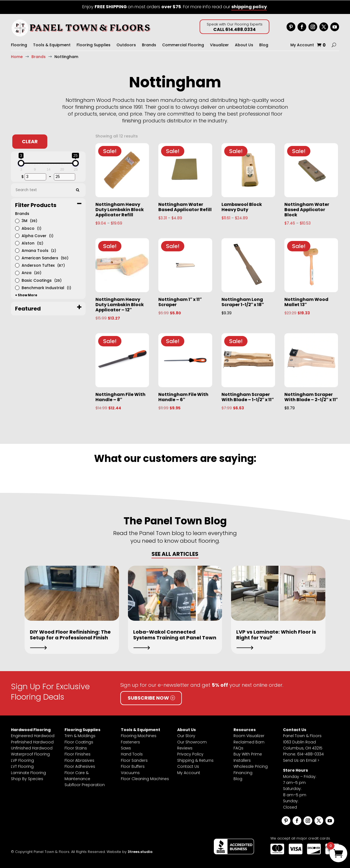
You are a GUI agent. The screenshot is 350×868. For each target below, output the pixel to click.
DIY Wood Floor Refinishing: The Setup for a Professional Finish (70, 635)
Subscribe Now (148, 698)
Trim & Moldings (80, 735)
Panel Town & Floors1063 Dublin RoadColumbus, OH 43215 (303, 742)
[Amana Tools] (17, 250)
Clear (30, 141)
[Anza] (17, 272)
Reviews (185, 748)
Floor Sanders (134, 760)
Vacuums (130, 772)
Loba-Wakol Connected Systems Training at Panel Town (175, 635)
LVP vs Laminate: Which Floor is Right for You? (276, 635)
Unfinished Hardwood (32, 748)
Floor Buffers (133, 766)
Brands (149, 45)
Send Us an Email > (301, 760)
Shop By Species (27, 778)
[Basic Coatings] (17, 280)
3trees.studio (140, 851)
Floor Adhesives (80, 766)
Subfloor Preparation (85, 784)
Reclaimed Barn (249, 742)
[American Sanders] (17, 257)
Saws (126, 748)
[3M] (17, 220)
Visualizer (219, 45)
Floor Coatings (79, 742)
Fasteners (130, 742)
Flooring (19, 45)
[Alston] (17, 243)
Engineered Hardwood (33, 735)
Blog (264, 45)
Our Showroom (192, 742)
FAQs (238, 748)
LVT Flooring (22, 766)
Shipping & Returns (195, 760)
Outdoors (126, 45)
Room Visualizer (249, 735)
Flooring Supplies (94, 45)
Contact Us (188, 766)
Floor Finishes (78, 754)
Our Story (186, 735)
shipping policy (249, 6)
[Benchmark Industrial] (17, 287)
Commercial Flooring (183, 45)
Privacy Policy (190, 754)
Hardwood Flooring (31, 729)
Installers (242, 760)
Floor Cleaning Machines (145, 778)
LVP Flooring (22, 760)
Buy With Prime (248, 754)
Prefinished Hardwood (32, 742)
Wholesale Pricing (251, 766)
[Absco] (17, 228)
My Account (302, 45)
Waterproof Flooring (30, 754)
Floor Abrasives (79, 760)
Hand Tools (132, 754)
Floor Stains (76, 748)
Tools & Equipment (52, 45)
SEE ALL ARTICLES (175, 554)
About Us (244, 45)
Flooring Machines (139, 735)
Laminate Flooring (28, 772)
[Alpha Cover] (17, 235)
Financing (243, 772)
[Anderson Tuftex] (17, 265)
